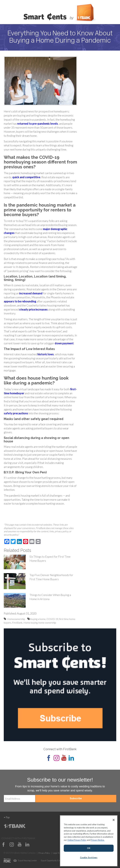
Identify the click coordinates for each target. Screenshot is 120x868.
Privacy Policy (44, 853)
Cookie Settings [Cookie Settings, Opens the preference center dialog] (89, 858)
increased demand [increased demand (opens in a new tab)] (31, 293)
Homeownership (16, 619)
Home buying (30, 623)
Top (7, 817)
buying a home (38, 619)
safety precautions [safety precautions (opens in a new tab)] (16, 413)
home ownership (47, 623)
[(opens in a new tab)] (37, 124)
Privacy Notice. (98, 840)
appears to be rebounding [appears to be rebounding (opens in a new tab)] (20, 301)
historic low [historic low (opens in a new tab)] (45, 354)
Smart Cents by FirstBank (60, 13)
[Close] (114, 820)
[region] (89, 841)
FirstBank (17, 623)
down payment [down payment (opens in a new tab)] (64, 343)
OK (89, 848)
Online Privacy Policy (77, 840)
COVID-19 (52, 619)
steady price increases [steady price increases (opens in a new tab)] (33, 309)
